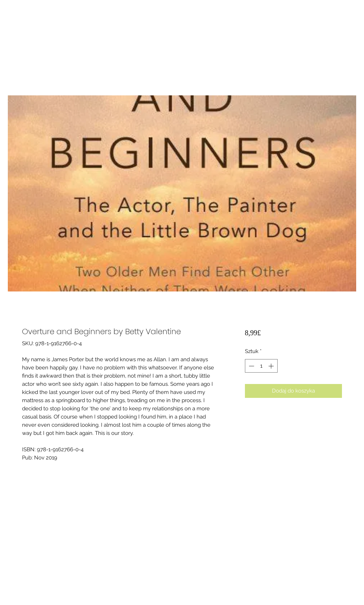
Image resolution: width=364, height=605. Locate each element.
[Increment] (272, 366)
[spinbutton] (261, 366)
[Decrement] (251, 366)
